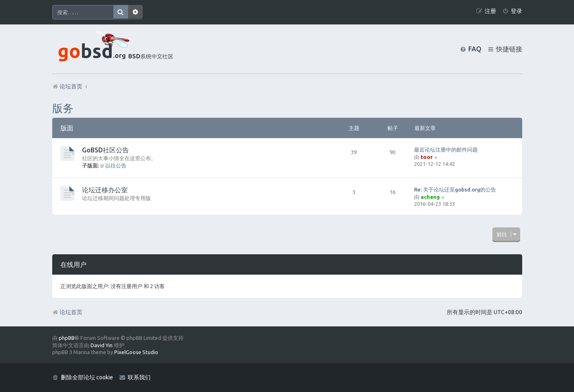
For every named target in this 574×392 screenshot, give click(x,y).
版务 (63, 108)
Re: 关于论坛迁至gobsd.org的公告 (455, 189)
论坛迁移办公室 (105, 190)
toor (427, 157)
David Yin (102, 345)
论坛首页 (67, 312)
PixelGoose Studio (136, 352)
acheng (430, 197)
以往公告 (114, 165)
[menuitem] (512, 11)
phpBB (67, 338)
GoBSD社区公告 (105, 150)
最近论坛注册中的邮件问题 (446, 150)
